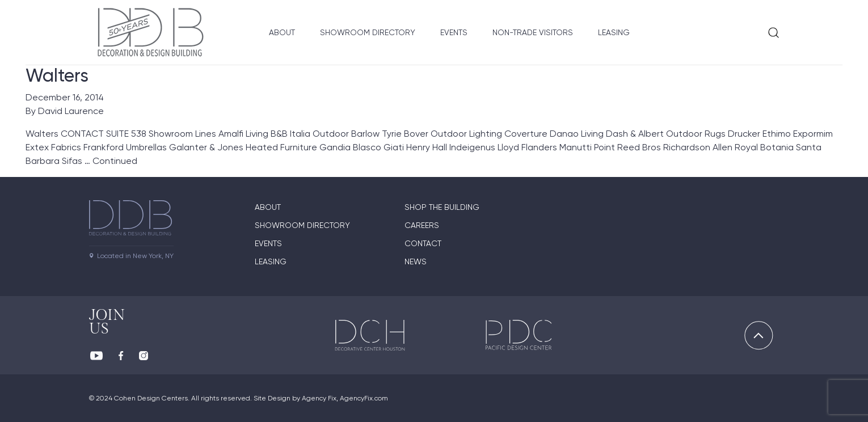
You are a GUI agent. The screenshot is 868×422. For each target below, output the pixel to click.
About (282, 32)
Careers (422, 225)
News (416, 261)
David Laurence (71, 111)
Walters (57, 75)
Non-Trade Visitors (533, 32)
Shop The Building (442, 207)
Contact (423, 243)
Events (454, 32)
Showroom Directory (368, 32)
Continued (115, 161)
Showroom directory (302, 225)
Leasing (614, 32)
